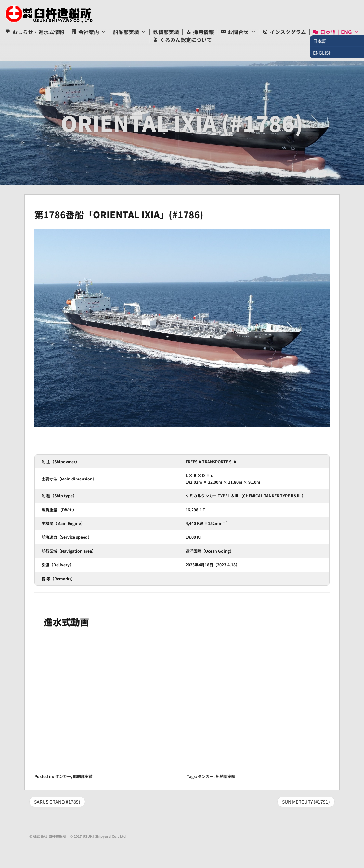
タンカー (63, 776)
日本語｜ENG (336, 32)
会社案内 (89, 32)
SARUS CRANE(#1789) (57, 802)
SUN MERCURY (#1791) (306, 802)
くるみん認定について (186, 40)
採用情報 (203, 32)
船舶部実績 (126, 32)
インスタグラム (288, 32)
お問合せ (238, 32)
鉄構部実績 (166, 32)
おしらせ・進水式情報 (38, 32)
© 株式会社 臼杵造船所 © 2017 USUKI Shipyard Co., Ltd (78, 836)
